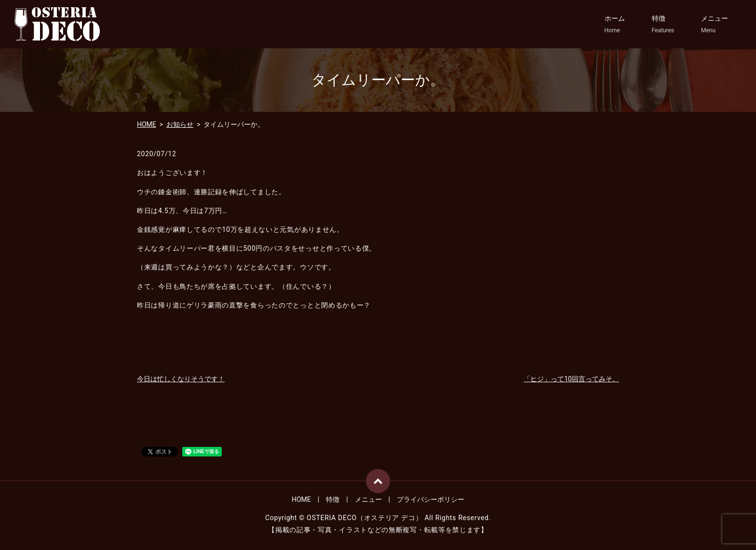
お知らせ (180, 124)
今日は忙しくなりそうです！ (181, 379)
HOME (147, 124)
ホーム (615, 25)
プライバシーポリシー (431, 499)
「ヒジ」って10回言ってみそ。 (571, 379)
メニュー (715, 25)
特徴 (663, 25)
